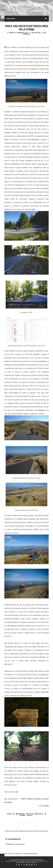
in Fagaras (40, 410)
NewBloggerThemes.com (39, 861)
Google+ (39, 814)
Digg (30, 815)
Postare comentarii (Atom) (26, 853)
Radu (47, 806)
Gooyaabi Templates (31, 862)
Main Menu (27, 19)
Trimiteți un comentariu (15, 844)
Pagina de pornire (26, 831)
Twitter (30, 814)
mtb (33, 33)
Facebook (20, 814)
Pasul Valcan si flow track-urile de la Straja (27, 28)
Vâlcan (38, 33)
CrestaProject (16, 861)
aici (33, 209)
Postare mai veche (41, 831)
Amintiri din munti (27, 5)
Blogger (41, 860)
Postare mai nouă (12, 831)
